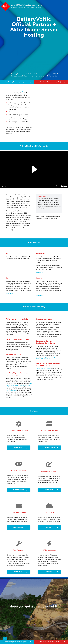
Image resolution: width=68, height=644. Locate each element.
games (24, 91)
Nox (7, 254)
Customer (39, 278)
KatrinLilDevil (41, 254)
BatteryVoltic (42, 196)
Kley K (8, 278)
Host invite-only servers (44, 369)
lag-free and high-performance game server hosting (19, 385)
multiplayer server (11, 391)
